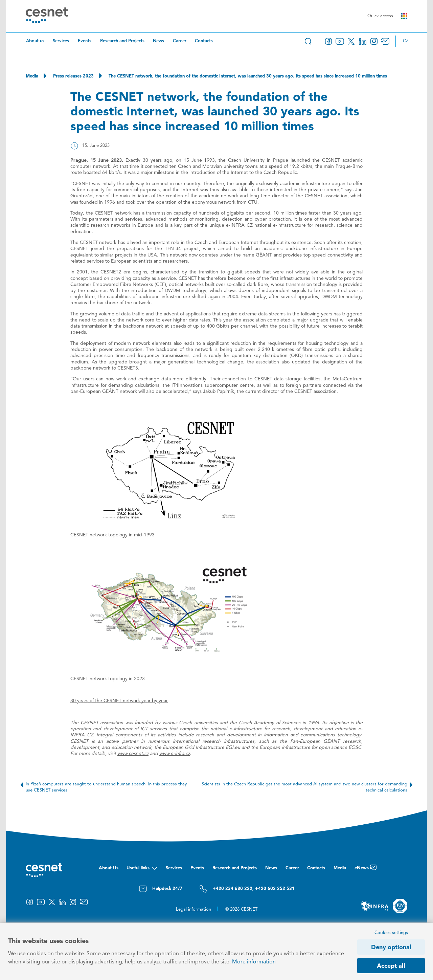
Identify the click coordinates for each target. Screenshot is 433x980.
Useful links (142, 870)
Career (180, 41)
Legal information (193, 909)
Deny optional (391, 948)
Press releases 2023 (73, 76)
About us (35, 41)
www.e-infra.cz (175, 754)
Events (85, 41)
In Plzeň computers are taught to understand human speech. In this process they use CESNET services (102, 787)
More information (254, 962)
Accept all (391, 966)
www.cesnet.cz (133, 754)
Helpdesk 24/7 (161, 889)
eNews (366, 870)
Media (32, 76)
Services (61, 41)
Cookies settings (391, 933)
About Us (109, 868)
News (158, 41)
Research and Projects (122, 41)
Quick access (387, 16)
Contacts (204, 41)
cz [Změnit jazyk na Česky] (406, 41)
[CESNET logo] (47, 16)
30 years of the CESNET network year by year (119, 701)
